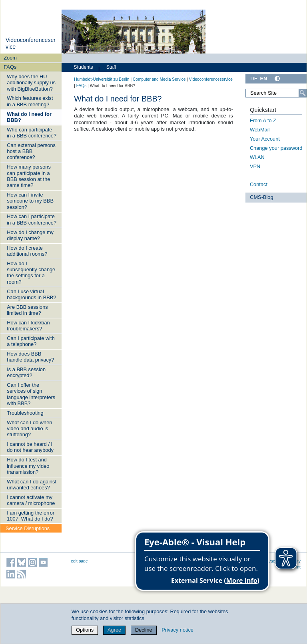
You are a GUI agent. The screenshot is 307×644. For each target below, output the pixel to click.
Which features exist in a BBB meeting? (30, 101)
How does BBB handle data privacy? (30, 357)
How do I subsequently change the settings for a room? (31, 273)
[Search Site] (276, 93)
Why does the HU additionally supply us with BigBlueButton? (31, 83)
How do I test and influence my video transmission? (28, 466)
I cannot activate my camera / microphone (31, 500)
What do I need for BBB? (29, 117)
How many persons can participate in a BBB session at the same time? (29, 176)
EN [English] (263, 79)
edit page (79, 561)
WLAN (257, 157)
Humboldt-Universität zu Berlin (102, 79)
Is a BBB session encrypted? (26, 372)
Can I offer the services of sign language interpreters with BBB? (31, 394)
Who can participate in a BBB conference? (32, 133)
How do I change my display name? (30, 235)
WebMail (260, 130)
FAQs (10, 67)
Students (83, 67)
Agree (114, 630)
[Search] (303, 93)
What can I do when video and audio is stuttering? (29, 429)
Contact (259, 184)
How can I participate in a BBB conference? (32, 219)
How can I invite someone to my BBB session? (30, 201)
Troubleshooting (25, 413)
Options (85, 630)
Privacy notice (177, 630)
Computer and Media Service (159, 79)
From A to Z (263, 120)
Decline (144, 630)
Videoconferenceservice (211, 79)
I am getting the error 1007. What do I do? (31, 516)
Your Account (265, 139)
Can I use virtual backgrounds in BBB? (31, 294)
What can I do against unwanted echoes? (32, 485)
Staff (111, 67)
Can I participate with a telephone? (31, 341)
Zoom (10, 58)
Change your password (276, 148)
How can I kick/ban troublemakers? (28, 326)
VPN (255, 166)
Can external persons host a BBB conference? (31, 151)
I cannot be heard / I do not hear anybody (30, 447)
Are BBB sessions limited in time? (27, 310)
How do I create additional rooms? (27, 251)
